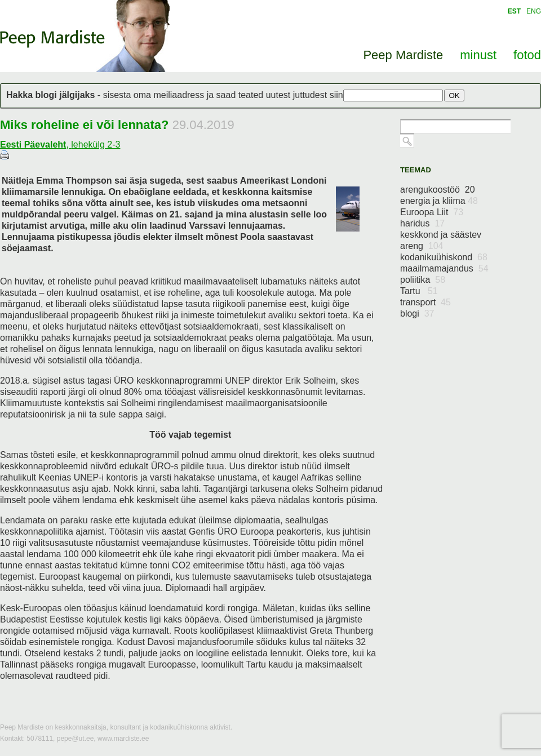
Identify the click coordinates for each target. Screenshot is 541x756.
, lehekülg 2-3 (60, 144)
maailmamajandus (444, 268)
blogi (417, 313)
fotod (527, 55)
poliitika (423, 280)
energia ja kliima (439, 201)
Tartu (419, 291)
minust (478, 55)
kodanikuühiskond (444, 257)
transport (425, 302)
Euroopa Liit (432, 212)
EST (514, 11)
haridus (422, 223)
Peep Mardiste (52, 39)
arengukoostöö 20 (438, 190)
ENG (534, 11)
